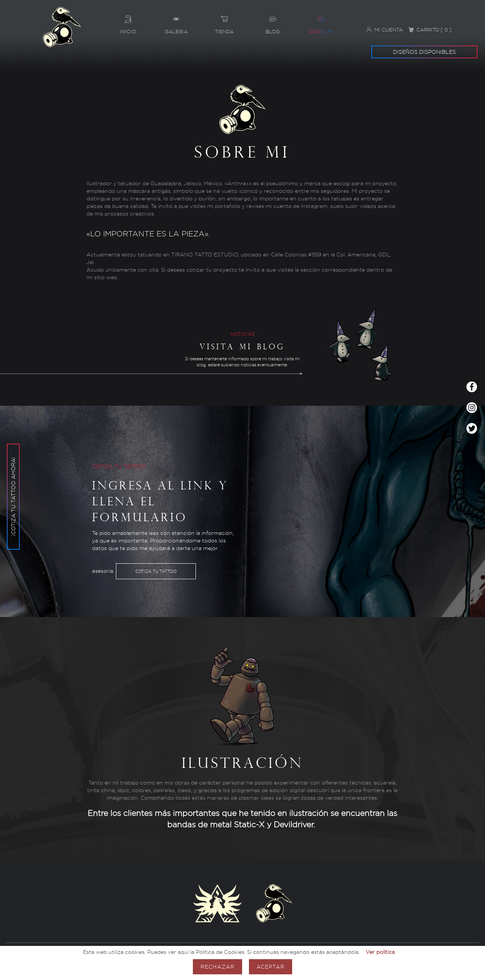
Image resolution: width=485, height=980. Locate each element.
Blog (273, 22)
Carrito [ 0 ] (430, 30)
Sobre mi (321, 22)
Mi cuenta (384, 30)
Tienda (225, 22)
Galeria (176, 22)
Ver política (380, 952)
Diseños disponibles (424, 52)
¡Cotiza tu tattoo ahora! (13, 470)
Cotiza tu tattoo (156, 571)
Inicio (128, 22)
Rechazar (217, 967)
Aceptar (271, 967)
